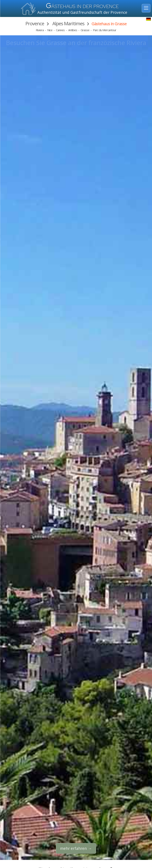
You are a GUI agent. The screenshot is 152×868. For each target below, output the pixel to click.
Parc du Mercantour (105, 30)
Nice (50, 30)
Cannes (60, 30)
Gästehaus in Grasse (109, 24)
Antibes (73, 30)
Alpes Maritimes (68, 23)
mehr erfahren (73, 848)
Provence (35, 23)
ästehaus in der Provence (82, 6)
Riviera (40, 30)
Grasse (85, 30)
